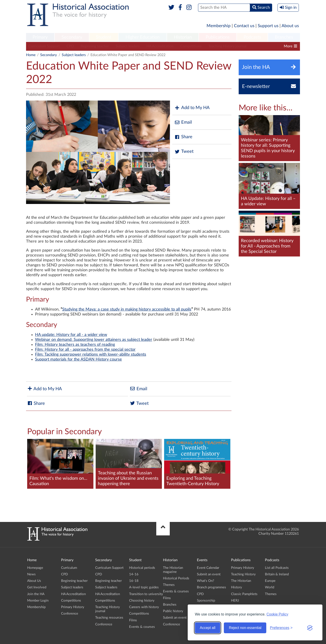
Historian (183, 37)
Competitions (191, 46)
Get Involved (37, 587)
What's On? (206, 581)
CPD (70, 46)
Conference (70, 614)
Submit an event (175, 618)
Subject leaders (128, 46)
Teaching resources (109, 618)
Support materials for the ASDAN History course (78, 359)
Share (183, 137)
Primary (40, 37)
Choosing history (142, 601)
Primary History (73, 607)
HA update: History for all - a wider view (71, 335)
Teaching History (243, 574)
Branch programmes (211, 587)
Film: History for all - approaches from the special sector (85, 350)
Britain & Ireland (277, 574)
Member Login (38, 601)
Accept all (208, 628)
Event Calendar (208, 568)
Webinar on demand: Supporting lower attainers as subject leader (94, 340)
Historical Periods (176, 578)
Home (31, 55)
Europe (270, 581)
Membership (219, 26)
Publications (218, 37)
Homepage (35, 568)
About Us (34, 581)
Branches (284, 37)
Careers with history (144, 607)
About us (290, 26)
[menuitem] (40, 37)
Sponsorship (206, 601)
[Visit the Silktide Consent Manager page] (310, 628)
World (270, 587)
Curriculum (69, 568)
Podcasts (252, 37)
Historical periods (142, 568)
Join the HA (36, 594)
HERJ (235, 601)
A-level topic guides (144, 587)
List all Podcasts (277, 568)
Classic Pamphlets (244, 594)
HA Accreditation (160, 46)
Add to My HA (192, 108)
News (31, 574)
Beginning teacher (95, 46)
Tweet (184, 152)
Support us (268, 26)
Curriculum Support (44, 46)
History (237, 587)
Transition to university (146, 594)
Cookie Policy (277, 614)
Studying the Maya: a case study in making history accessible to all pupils (127, 309)
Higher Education (143, 37)
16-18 (134, 581)
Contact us (244, 26)
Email (183, 122)
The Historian (241, 581)
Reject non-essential (245, 628)
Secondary (72, 37)
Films (133, 620)
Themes (169, 585)
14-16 (134, 574)
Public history (173, 611)
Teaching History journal (227, 46)
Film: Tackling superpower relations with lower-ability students (91, 355)
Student (104, 37)
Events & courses (142, 627)
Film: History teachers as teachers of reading (75, 345)
